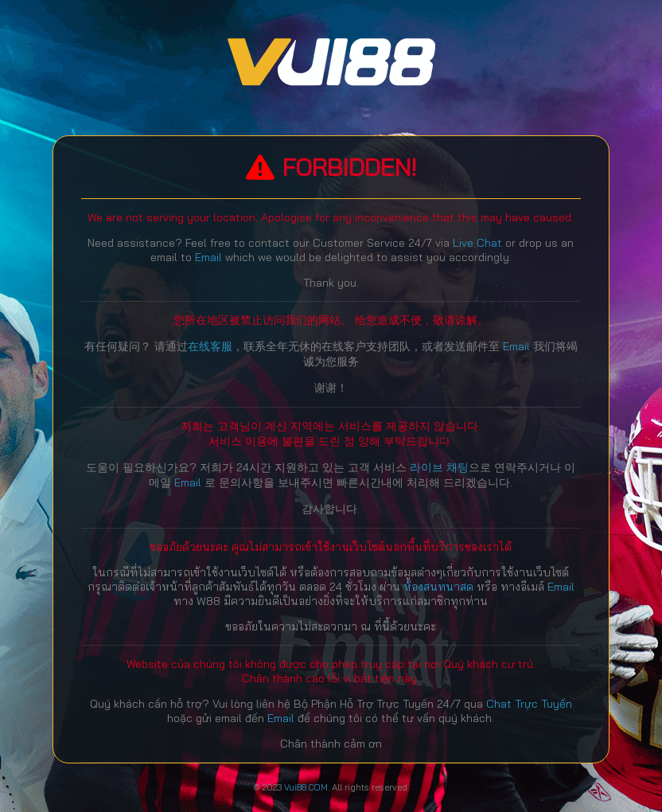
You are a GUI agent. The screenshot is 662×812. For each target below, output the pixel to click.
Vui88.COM (306, 787)
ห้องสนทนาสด (440, 587)
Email (208, 257)
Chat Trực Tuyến (529, 704)
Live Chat (477, 243)
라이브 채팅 (439, 467)
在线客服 (210, 346)
